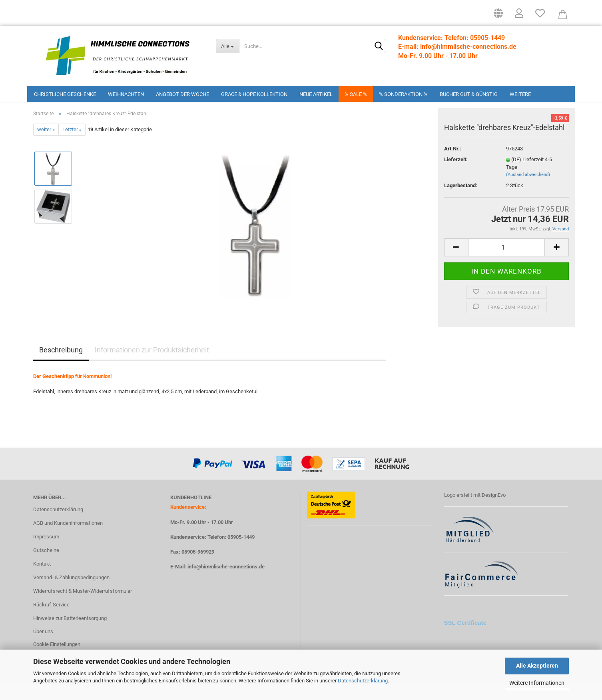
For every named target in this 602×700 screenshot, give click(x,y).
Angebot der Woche (182, 94)
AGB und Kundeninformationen (68, 539)
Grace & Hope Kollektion (254, 94)
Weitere (520, 94)
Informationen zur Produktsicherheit (152, 366)
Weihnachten (126, 94)
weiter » (46, 145)
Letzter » (72, 145)
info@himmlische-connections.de (226, 583)
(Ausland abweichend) (528, 191)
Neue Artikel (316, 94)
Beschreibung (61, 366)
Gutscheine (46, 566)
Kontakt (42, 580)
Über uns (43, 647)
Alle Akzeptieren (537, 666)
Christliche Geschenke (65, 94)
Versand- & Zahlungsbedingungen (71, 593)
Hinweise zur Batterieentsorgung (70, 634)
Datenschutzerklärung (363, 681)
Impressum (46, 553)
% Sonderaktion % (403, 94)
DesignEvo (494, 511)
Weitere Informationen (537, 683)
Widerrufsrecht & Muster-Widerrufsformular (83, 607)
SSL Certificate (465, 638)
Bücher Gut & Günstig (469, 94)
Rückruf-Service (51, 620)
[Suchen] (379, 46)
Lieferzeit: (456, 175)
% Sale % (356, 94)
